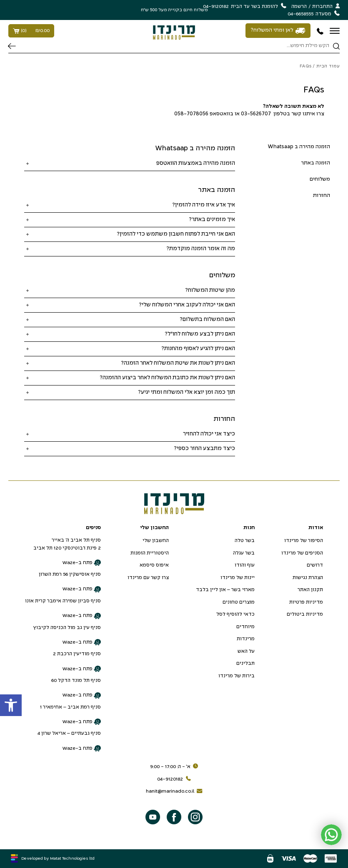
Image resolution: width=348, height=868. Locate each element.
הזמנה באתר (315, 163)
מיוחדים (245, 627)
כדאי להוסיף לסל (235, 614)
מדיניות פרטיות (306, 602)
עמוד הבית (328, 66)
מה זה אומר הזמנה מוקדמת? (201, 249)
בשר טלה (245, 541)
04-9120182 (175, 779)
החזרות (322, 196)
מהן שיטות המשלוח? (210, 290)
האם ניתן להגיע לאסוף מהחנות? (198, 349)
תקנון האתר (310, 590)
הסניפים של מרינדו (302, 553)
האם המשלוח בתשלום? (207, 320)
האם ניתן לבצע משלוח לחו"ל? (200, 334)
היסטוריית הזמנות (150, 553)
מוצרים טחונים (239, 602)
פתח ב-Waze (81, 563)
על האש (246, 651)
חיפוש (12, 46)
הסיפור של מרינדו (304, 541)
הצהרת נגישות (308, 578)
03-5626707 (256, 114)
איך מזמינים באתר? (212, 220)
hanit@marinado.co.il (175, 791)
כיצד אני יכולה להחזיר (209, 434)
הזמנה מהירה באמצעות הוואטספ (196, 163)
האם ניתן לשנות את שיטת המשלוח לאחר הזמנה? (178, 363)
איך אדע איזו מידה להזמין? (204, 205)
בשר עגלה (244, 553)
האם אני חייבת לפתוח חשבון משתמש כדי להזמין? (176, 234)
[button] (11, 705)
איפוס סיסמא (154, 565)
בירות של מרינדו (237, 676)
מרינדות (246, 639)
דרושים (315, 565)
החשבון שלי (156, 541)
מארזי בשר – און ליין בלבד (225, 590)
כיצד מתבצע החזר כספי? (204, 449)
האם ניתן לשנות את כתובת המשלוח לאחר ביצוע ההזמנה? (167, 378)
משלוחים (320, 179)
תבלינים (245, 663)
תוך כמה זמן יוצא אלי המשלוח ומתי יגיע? (187, 392)
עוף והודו (245, 565)
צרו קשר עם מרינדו (148, 578)
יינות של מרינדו (238, 578)
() (31, 31)
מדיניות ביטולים (305, 614)
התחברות (322, 6)
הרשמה (299, 6)
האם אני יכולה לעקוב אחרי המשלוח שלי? (187, 305)
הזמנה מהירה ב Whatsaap (299, 147)
